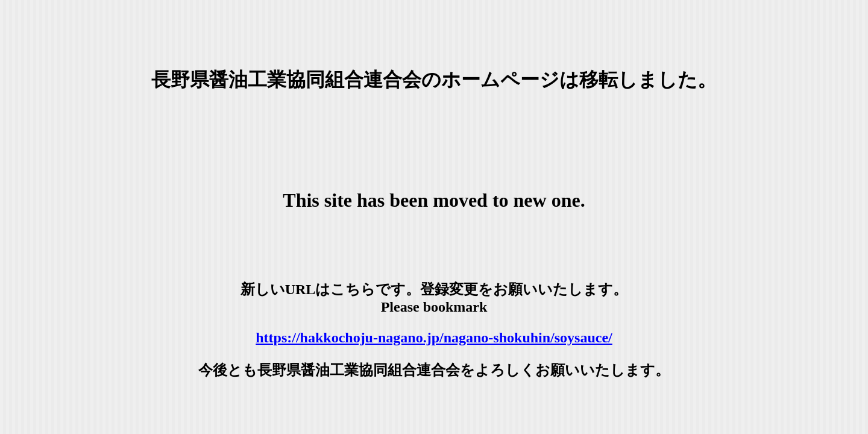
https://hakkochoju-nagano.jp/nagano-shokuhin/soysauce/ (434, 338)
